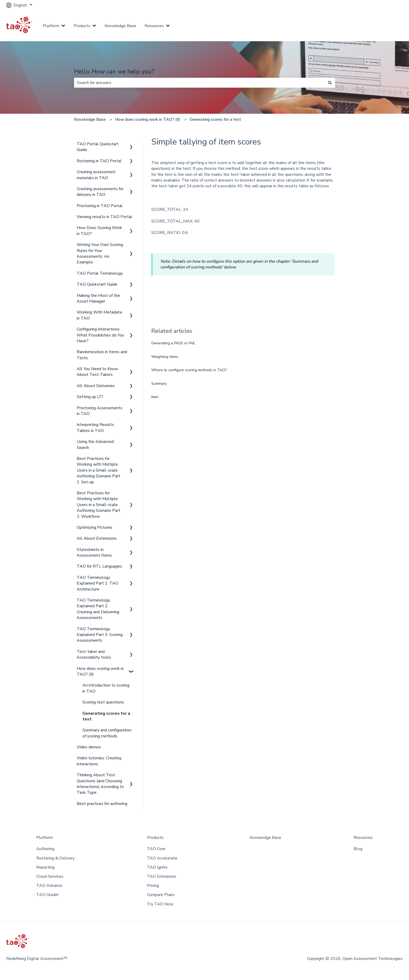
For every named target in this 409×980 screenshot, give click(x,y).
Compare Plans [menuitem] (161, 895)
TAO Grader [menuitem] (47, 895)
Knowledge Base (120, 26)
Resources (154, 26)
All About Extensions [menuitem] (97, 538)
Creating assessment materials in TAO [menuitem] (96, 175)
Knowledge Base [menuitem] (265, 838)
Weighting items (165, 357)
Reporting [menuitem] (45, 867)
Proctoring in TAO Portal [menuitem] (100, 206)
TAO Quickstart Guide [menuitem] (97, 284)
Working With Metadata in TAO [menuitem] (99, 315)
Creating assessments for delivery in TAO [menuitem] (100, 192)
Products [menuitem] (155, 838)
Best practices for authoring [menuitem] (102, 804)
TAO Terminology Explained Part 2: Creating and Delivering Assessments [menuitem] (98, 609)
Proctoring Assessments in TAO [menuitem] (100, 411)
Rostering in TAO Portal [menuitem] (99, 161)
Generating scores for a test (215, 119)
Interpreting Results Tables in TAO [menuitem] (95, 428)
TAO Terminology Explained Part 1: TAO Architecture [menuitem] (98, 583)
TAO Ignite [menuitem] (157, 867)
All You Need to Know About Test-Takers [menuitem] (97, 372)
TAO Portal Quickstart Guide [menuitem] (98, 147)
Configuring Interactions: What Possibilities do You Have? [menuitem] (100, 335)
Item (155, 397)
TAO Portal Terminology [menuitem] (100, 273)
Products (82, 26)
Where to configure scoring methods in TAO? (189, 370)
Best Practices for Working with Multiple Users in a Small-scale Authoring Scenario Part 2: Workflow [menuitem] (98, 505)
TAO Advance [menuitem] (49, 886)
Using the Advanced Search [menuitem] (95, 444)
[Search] (330, 83)
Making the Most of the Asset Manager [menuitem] (98, 298)
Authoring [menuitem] (45, 849)
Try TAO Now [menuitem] (160, 904)
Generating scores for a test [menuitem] (106, 716)
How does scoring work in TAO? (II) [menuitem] (100, 671)
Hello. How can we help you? (114, 72)
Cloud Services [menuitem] (50, 876)
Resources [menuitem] (363, 838)
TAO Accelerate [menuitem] (162, 858)
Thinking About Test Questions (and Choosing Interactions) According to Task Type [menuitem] (100, 784)
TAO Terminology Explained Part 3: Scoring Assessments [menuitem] (100, 635)
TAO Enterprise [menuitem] (161, 876)
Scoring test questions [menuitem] (103, 702)
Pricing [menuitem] (153, 886)
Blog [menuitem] (358, 849)
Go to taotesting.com (378, 26)
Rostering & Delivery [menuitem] (55, 858)
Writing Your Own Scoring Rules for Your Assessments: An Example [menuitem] (100, 253)
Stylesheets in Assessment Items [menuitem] (94, 552)
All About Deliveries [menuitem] (96, 386)
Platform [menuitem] (44, 838)
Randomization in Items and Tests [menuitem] (102, 355)
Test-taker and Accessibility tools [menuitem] (94, 654)
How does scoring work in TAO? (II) (148, 119)
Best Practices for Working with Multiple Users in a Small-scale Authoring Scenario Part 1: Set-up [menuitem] (98, 470)
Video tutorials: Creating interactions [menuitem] (99, 761)
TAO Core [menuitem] (156, 849)
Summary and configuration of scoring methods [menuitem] (107, 733)
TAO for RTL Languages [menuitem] (99, 566)
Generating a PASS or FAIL (173, 343)
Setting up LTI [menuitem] (90, 397)
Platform (51, 26)
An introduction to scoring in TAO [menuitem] (106, 688)
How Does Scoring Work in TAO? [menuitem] (99, 231)
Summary (159, 384)
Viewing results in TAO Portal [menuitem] (104, 217)
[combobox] (200, 83)
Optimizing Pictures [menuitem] (95, 527)
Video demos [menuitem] (89, 747)
